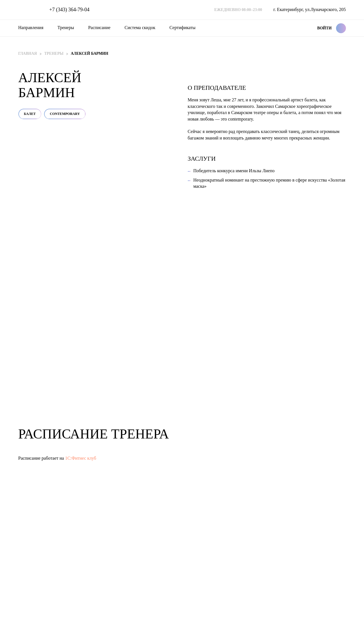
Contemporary (238, 99)
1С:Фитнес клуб (80, 493)
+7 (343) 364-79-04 (69, 10)
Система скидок (140, 28)
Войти (324, 28)
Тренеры (66, 28)
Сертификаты (182, 28)
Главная (28, 54)
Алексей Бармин (91, 54)
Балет (200, 99)
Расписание (99, 28)
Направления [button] (31, 28)
